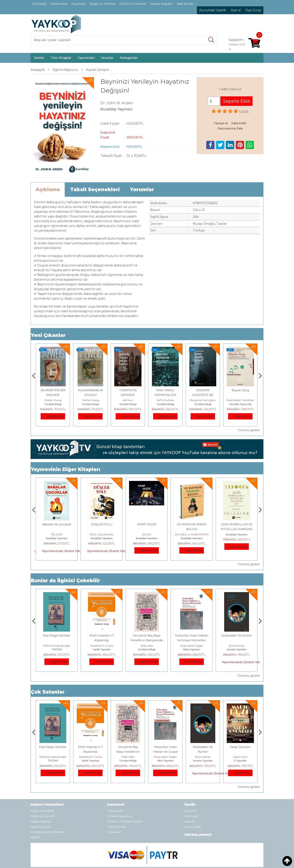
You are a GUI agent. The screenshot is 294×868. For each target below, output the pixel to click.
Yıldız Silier (192, 646)
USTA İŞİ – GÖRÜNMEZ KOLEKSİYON (53, 395)
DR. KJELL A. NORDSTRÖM (237, 534)
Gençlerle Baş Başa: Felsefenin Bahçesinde (165, 752)
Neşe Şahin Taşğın (237, 646)
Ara (211, 40)
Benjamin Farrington (240, 400)
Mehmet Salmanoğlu (102, 646)
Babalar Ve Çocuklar (102, 524)
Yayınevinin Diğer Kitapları (66, 469)
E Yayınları (57, 649)
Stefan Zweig (53, 400)
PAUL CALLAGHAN (147, 534)
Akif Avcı (165, 400)
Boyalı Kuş (57, 636)
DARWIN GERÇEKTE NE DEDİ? (240, 395)
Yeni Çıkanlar (48, 335)
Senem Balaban (57, 534)
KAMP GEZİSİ (192, 524)
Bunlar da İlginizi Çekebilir (65, 581)
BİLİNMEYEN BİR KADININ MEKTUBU (90, 395)
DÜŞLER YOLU (147, 524)
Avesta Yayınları (240, 761)
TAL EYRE (102, 534)
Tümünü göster (249, 430)
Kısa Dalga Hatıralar (102, 636)
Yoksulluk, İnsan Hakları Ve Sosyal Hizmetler (203, 752)
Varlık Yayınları (147, 649)
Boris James (240, 757)
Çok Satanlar (48, 692)
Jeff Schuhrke (203, 400)
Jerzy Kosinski (57, 646)
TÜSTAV (102, 649)
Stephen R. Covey (147, 646)
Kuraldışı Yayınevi (57, 538)
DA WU (192, 534)
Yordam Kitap (53, 404)
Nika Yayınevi (237, 649)
